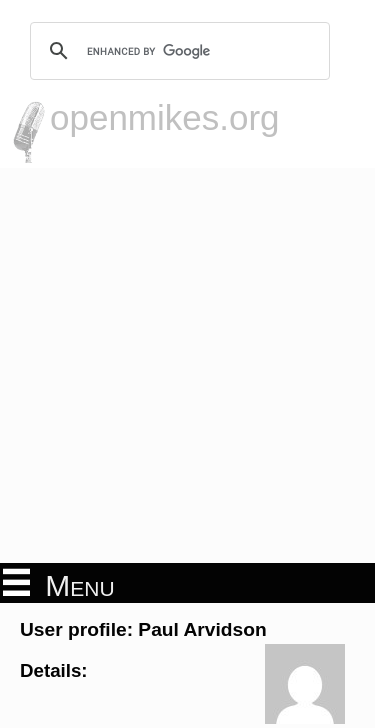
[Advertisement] (187, 365)
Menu (59, 584)
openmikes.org (165, 117)
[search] (177, 51)
